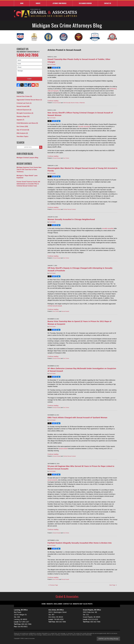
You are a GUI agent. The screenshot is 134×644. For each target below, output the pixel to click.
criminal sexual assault (55, 306)
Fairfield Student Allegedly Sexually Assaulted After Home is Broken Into (80, 543)
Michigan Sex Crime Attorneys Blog (46, 13)
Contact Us (23, 49)
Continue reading (53, 101)
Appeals (20, 117)
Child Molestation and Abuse (26, 120)
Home (22, 3)
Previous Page (54, 585)
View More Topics (22, 133)
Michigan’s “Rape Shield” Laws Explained (29, 169)
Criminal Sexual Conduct (69, 209)
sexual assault (63, 449)
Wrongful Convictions (24, 111)
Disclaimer (60, 603)
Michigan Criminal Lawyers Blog (26, 154)
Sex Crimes (66, 158)
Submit (29, 78)
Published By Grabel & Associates (106, 13)
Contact (108, 3)
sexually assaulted (84, 126)
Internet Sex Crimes (23, 96)
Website (38, 3)
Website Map (77, 603)
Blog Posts (86, 603)
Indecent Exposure (23, 108)
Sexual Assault (57, 103)
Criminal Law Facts (23, 102)
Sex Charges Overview (85, 3)
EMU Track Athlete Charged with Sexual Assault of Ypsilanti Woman (77, 417)
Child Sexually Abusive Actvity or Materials (74, 103)
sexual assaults (52, 480)
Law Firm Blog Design (112, 639)
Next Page (112, 585)
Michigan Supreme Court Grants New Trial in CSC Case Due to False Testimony (29, 164)
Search (41, 143)
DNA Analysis (22, 130)
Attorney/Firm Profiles (60, 3)
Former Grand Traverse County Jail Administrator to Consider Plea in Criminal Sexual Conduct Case (29, 174)
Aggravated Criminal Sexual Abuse (28, 99)
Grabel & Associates (30, 638)
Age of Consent (22, 127)
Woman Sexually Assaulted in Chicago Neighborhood (71, 219)
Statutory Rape (22, 114)
